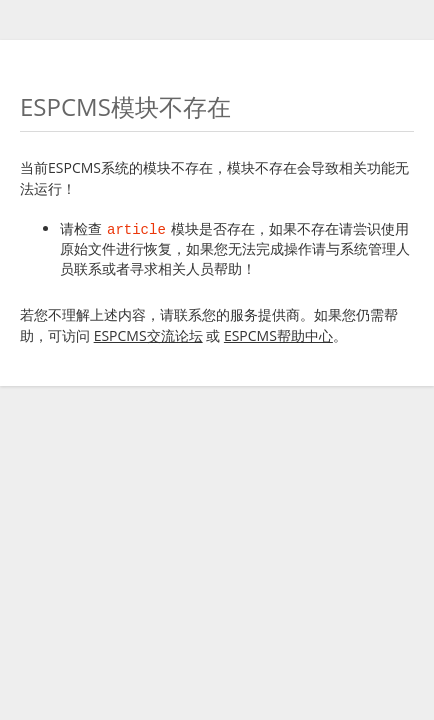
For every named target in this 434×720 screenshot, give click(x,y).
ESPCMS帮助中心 (278, 335)
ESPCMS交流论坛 (148, 335)
